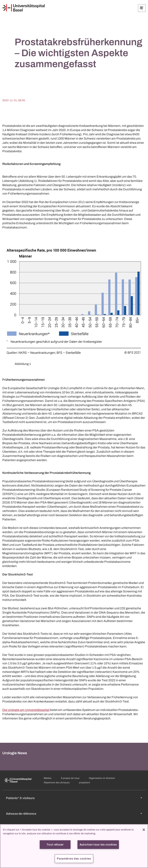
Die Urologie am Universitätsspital (26, 710)
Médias (48, 778)
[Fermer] (144, 830)
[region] (74, 846)
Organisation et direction (102, 778)
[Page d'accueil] (24, 8)
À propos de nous (70, 778)
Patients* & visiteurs (20, 798)
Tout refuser (55, 845)
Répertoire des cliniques (57, 783)
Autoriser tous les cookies (98, 845)
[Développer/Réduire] (142, 8)
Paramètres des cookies (74, 859)
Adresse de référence (21, 814)
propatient (85, 783)
